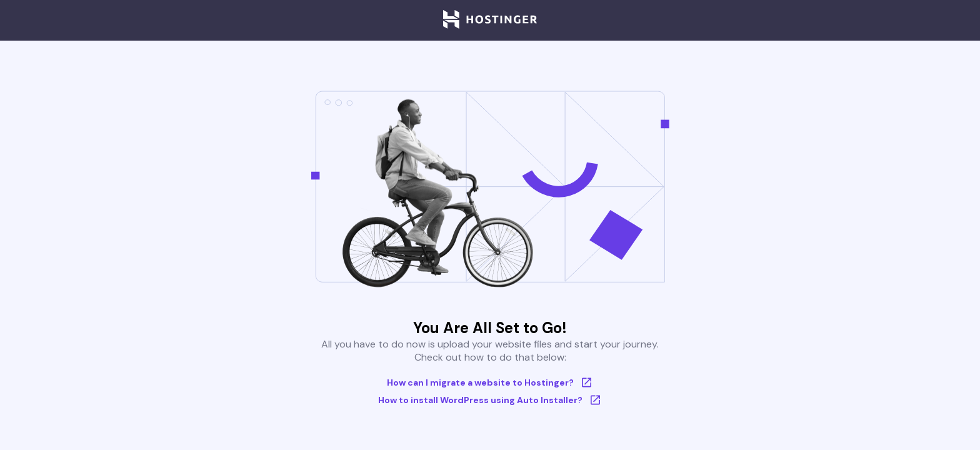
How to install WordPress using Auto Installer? (490, 400)
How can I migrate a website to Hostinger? (490, 382)
